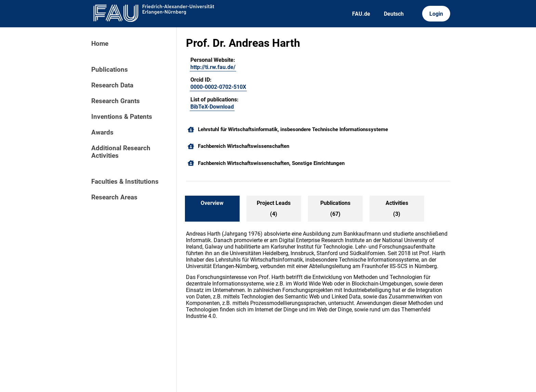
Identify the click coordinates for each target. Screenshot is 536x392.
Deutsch (394, 14)
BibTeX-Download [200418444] (212, 107)
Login (436, 14)
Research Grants (116, 101)
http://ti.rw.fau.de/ (213, 67)
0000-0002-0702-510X (218, 87)
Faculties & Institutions (125, 182)
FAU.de (361, 14)
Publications (110, 70)
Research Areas (114, 197)
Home (100, 44)
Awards (102, 132)
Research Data (112, 85)
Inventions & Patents (122, 117)
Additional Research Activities (121, 152)
